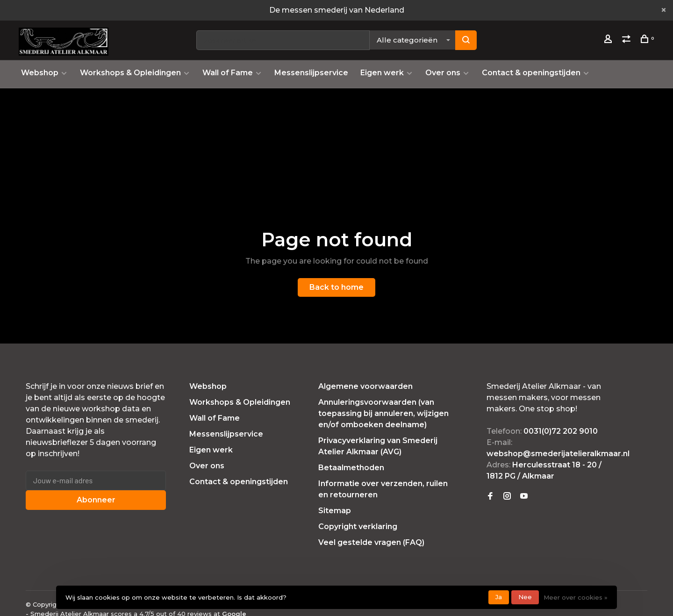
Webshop (40, 73)
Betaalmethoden (351, 468)
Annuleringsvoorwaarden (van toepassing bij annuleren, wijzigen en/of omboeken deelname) (383, 413)
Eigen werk (382, 73)
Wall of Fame (228, 73)
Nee (525, 597)
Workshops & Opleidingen (130, 73)
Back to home (336, 287)
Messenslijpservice (311, 73)
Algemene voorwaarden (365, 386)
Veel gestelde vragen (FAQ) (371, 542)
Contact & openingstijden (531, 73)
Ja (499, 597)
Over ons (443, 73)
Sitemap (335, 511)
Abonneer (96, 500)
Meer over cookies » (576, 597)
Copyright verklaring (358, 526)
